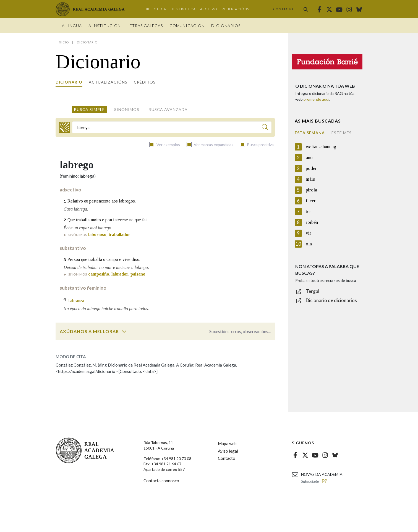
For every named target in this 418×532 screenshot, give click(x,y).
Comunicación (187, 26)
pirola (311, 190)
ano (309, 158)
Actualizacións (108, 82)
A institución (105, 26)
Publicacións (235, 9)
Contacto (283, 9)
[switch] (124, 331)
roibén (312, 222)
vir (309, 233)
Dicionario (69, 82)
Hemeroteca (183, 9)
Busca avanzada (168, 109)
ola (309, 244)
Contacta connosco (161, 481)
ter (308, 211)
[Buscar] (265, 128)
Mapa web (227, 443)
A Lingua (72, 26)
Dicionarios (226, 26)
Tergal (313, 291)
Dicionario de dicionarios (331, 300)
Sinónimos (127, 109)
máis (310, 179)
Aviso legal (228, 451)
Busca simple (89, 109)
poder (311, 168)
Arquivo (209, 9)
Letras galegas (145, 26)
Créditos (145, 82)
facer (311, 201)
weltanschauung (321, 147)
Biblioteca (155, 9)
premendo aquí (316, 99)
